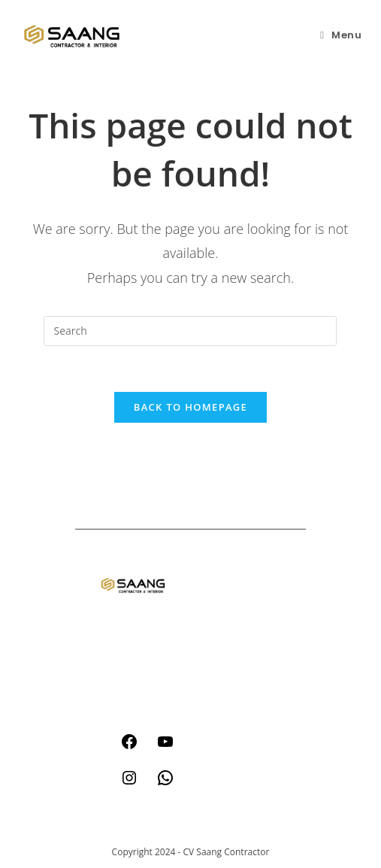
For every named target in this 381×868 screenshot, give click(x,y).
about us (223, 653)
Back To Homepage (190, 407)
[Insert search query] (190, 331)
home (216, 567)
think (214, 624)
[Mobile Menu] (341, 35)
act (209, 595)
